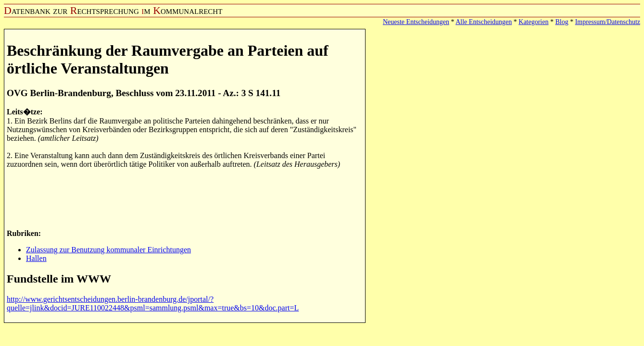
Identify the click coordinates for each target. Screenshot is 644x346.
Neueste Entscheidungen (416, 22)
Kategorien (533, 22)
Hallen (36, 258)
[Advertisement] (182, 198)
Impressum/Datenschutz (608, 22)
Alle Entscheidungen (484, 22)
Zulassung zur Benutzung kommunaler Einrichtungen (108, 250)
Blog (562, 22)
